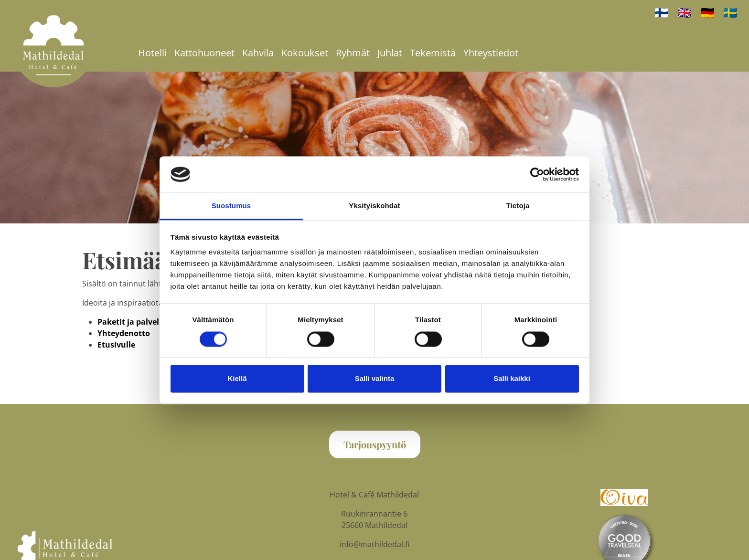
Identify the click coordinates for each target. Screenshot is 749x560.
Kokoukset (305, 53)
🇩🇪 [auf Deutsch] (707, 12)
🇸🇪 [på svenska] (730, 12)
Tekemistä (433, 53)
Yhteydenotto (124, 333)
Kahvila (258, 53)
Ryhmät (353, 53)
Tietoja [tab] (518, 206)
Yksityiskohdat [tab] (374, 206)
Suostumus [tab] (231, 206)
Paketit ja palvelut (133, 322)
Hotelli (152, 53)
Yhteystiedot (491, 53)
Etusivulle (116, 345)
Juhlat (390, 53)
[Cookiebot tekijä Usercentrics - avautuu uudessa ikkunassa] (537, 174)
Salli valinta (375, 379)
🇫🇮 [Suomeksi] (662, 12)
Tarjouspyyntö (375, 444)
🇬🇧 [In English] (685, 12)
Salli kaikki (512, 379)
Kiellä (237, 379)
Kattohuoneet (204, 53)
